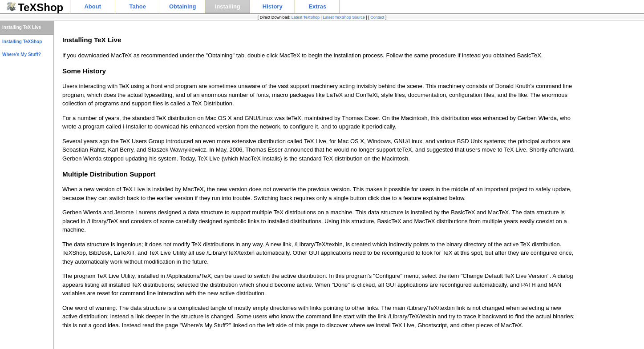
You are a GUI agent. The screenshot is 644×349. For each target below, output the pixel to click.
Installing (228, 6)
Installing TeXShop (22, 42)
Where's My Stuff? (22, 54)
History (273, 6)
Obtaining (183, 6)
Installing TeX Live (22, 27)
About (93, 6)
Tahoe (138, 6)
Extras (317, 6)
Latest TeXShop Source (344, 17)
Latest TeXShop (306, 17)
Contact (377, 17)
